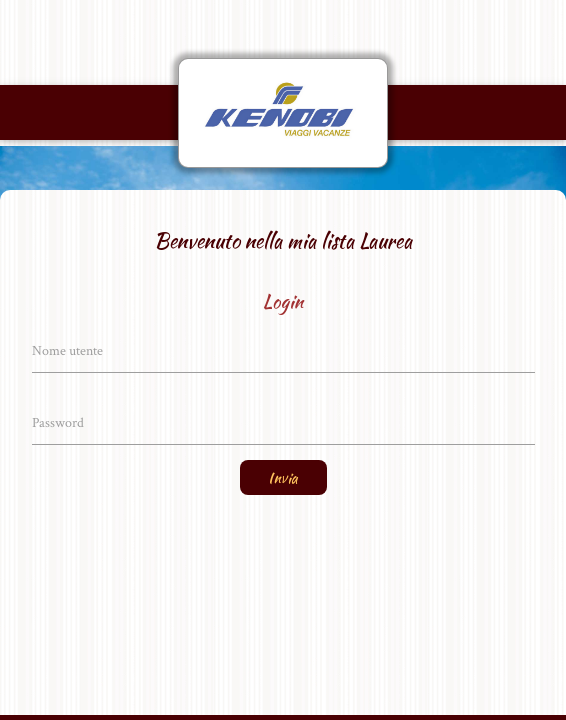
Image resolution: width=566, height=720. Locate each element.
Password (58, 423)
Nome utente (67, 351)
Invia (283, 478)
